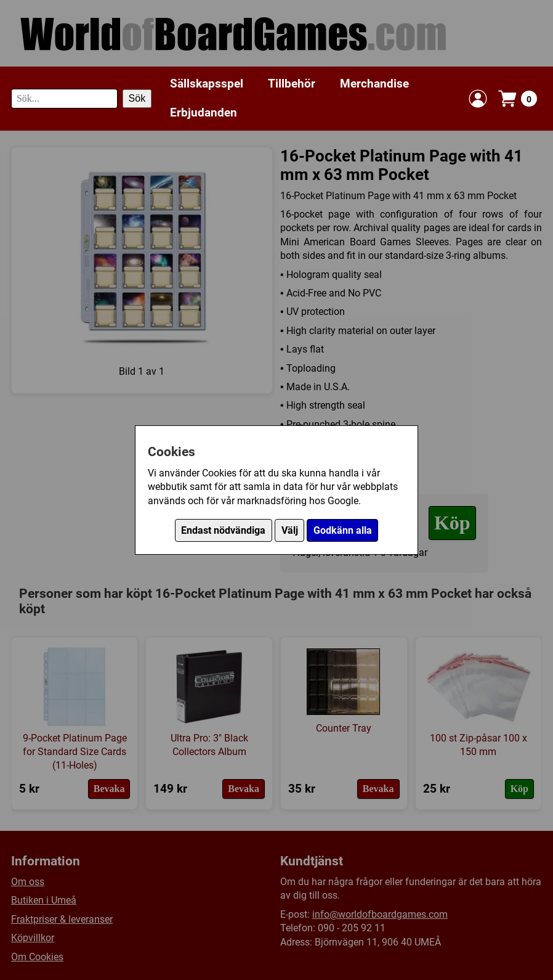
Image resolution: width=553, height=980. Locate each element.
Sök (137, 98)
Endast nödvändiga (223, 530)
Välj (290, 530)
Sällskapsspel (207, 84)
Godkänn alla (343, 530)
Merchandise (374, 84)
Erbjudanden (204, 112)
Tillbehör (292, 84)
